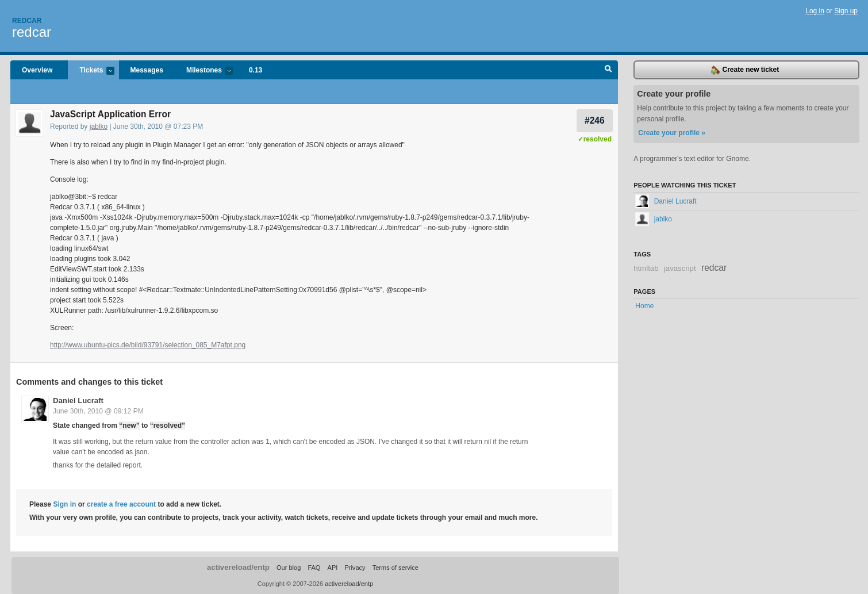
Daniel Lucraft (78, 401)
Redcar (27, 21)
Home (644, 306)
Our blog (289, 568)
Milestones (204, 71)
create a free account (121, 504)
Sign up (846, 11)
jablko (99, 127)
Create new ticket (745, 70)
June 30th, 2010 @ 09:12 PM (98, 411)
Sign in (64, 504)
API (333, 568)
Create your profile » (672, 133)
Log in (815, 11)
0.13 (256, 70)
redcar (32, 32)
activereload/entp (238, 567)
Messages (147, 70)
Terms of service (395, 568)
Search (608, 70)
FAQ (314, 568)
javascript (680, 268)
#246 (595, 120)
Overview (37, 70)
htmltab (646, 268)
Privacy (355, 568)
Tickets (91, 71)
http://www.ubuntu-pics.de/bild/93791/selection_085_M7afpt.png (148, 345)
